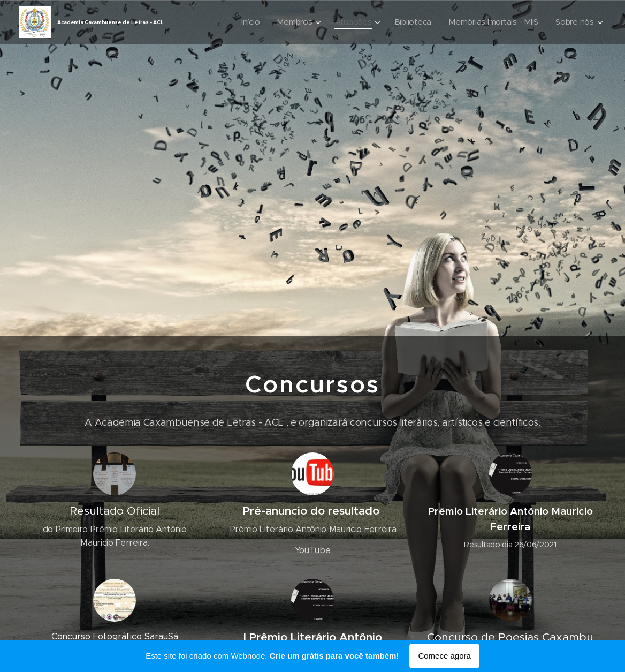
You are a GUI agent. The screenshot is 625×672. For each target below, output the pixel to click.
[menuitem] (267, 22)
